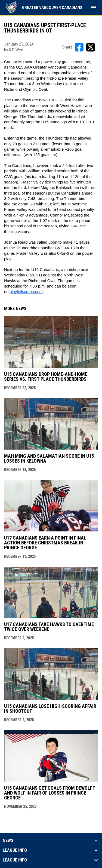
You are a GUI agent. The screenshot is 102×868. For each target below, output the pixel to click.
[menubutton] (93, 8)
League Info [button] (15, 850)
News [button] (8, 841)
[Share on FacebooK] (79, 47)
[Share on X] (91, 47)
